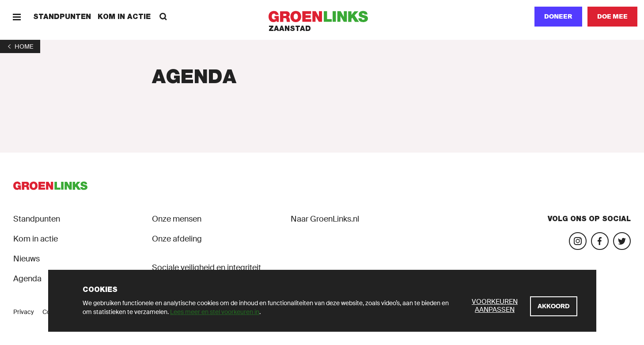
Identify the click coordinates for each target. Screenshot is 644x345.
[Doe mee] (612, 17)
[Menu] (17, 17)
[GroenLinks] (322, 17)
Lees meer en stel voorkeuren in (215, 312)
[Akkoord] (554, 306)
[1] (20, 46)
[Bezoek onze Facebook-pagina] (600, 241)
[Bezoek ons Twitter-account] (622, 241)
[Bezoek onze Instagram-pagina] (578, 241)
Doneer (558, 16)
